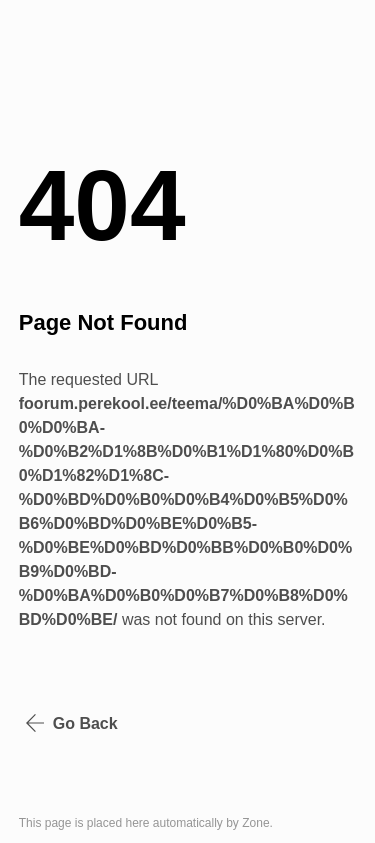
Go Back (71, 723)
